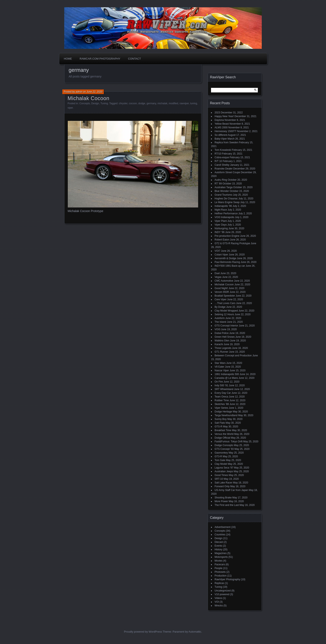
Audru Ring (221, 180)
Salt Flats (220, 423)
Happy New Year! (224, 116)
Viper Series (221, 408)
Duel (217, 273)
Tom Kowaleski (223, 150)
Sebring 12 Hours (224, 314)
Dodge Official (222, 438)
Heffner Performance (226, 213)
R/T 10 (218, 161)
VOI (217, 602)
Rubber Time (222, 400)
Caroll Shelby (222, 165)
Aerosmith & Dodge (225, 258)
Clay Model (221, 464)
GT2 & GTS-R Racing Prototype (232, 243)
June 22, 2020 (94, 92)
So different (221, 135)
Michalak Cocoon (88, 98)
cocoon (133, 103)
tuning (194, 103)
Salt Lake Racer (223, 483)
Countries (220, 535)
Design (95, 103)
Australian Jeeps (224, 471)
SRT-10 (219, 479)
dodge (142, 103)
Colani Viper (221, 255)
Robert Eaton (222, 240)
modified (173, 103)
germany (151, 103)
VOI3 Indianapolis (224, 217)
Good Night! (221, 288)
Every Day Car (223, 393)
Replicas (219, 583)
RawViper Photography (227, 579)
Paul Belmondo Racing (227, 262)
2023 (217, 113)
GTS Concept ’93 (224, 449)
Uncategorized (223, 591)
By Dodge (220, 307)
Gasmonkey (221, 453)
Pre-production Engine (227, 236)
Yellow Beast (222, 124)
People (218, 568)
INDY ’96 (220, 232)
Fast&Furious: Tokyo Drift (228, 442)
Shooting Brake (223, 498)
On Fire (219, 382)
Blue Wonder (222, 191)
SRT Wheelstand (224, 389)
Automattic (195, 632)
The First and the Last (227, 505)
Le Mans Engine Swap (227, 202)
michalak (162, 103)
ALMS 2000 (221, 128)
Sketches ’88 (222, 404)
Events (218, 546)
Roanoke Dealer (224, 169)
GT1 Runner (221, 352)
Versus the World (224, 434)
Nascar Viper (222, 370)
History (218, 550)
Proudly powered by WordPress (143, 632)
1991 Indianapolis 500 (227, 374)
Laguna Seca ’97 (224, 468)
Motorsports (221, 557)
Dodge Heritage (223, 412)
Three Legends (223, 348)
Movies (219, 561)
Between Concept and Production (233, 356)
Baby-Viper (221, 139)
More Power (221, 501)
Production (220, 576)
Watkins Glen (222, 341)
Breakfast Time (223, 430)
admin (79, 92)
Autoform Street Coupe (227, 172)
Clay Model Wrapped (226, 311)
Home (68, 59)
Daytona (219, 120)
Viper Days (221, 225)
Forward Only (222, 486)
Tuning (104, 103)
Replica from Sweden (226, 142)
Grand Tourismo (223, 195)
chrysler (123, 103)
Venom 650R (222, 292)
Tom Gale (220, 460)
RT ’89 (218, 184)
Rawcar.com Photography (100, 59)
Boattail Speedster (225, 296)
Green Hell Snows (225, 337)
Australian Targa (224, 187)
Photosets (220, 572)
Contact (135, 59)
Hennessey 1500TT (225, 131)
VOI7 (217, 251)
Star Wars (220, 363)
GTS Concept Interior (226, 326)
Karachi (219, 344)
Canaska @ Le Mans (226, 378)
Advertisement (223, 527)
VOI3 (217, 329)
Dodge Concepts (224, 445)
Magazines (221, 553)
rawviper (184, 103)
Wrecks (219, 606)
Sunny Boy (221, 419)
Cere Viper (220, 299)
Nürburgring (221, 228)
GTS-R (218, 427)
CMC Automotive (224, 281)
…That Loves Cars (225, 303)
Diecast (219, 542)
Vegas (218, 277)
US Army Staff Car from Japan (231, 490)
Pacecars (220, 564)
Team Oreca (221, 397)
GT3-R (218, 456)
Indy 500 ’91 (221, 385)
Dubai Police (222, 333)
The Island (220, 322)
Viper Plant (221, 221)
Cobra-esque (222, 157)
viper (70, 108)
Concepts (85, 103)
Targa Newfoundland (226, 415)
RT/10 (218, 154)
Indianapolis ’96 (223, 206)
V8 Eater (219, 367)
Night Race (221, 210)
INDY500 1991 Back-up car (230, 266)
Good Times (221, 475)
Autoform (220, 318)
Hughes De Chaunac (226, 199)
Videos (218, 598)
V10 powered (222, 594)
